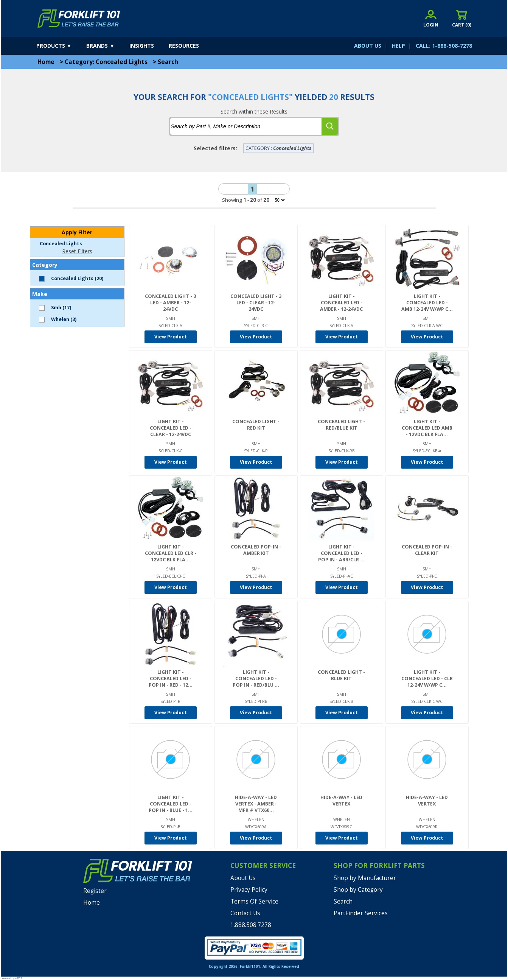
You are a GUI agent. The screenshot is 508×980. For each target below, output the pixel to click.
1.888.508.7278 (251, 925)
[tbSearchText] (246, 126)
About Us (243, 878)
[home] (79, 19)
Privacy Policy (249, 890)
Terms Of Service (254, 901)
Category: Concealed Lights (106, 62)
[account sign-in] (431, 18)
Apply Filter (77, 232)
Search (168, 62)
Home (46, 62)
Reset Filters (77, 251)
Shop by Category (358, 890)
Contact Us (245, 913)
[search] (330, 126)
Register (95, 891)
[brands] (107, 46)
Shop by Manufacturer (365, 878)
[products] (61, 46)
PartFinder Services (361, 913)
